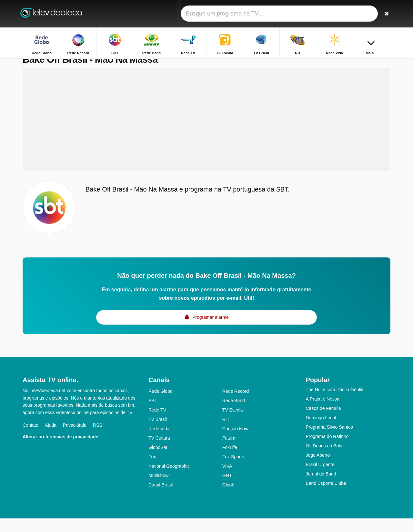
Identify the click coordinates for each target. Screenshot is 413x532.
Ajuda (51, 439)
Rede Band (234, 414)
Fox (152, 470)
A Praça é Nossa (323, 412)
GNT (227, 489)
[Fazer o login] (362, 14)
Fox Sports (233, 470)
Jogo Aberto (318, 469)
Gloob (228, 498)
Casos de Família (323, 422)
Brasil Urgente (320, 478)
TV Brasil (158, 433)
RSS (98, 439)
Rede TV (157, 423)
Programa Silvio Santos (329, 441)
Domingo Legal (321, 431)
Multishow (158, 489)
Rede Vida (159, 442)
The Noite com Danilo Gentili (335, 403)
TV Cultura (159, 452)
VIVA (227, 480)
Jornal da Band (321, 487)
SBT (153, 414)
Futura (229, 452)
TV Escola (233, 423)
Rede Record (236, 405)
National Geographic (169, 480)
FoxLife (230, 461)
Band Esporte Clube (326, 497)
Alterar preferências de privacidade (60, 450)
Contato (30, 439)
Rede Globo (161, 405)
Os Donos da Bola (324, 459)
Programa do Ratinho (327, 450)
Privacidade (75, 439)
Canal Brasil (161, 498)
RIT (226, 433)
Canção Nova (236, 442)
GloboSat (158, 461)
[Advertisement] (206, 133)
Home (320, 64)
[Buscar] (383, 14)
